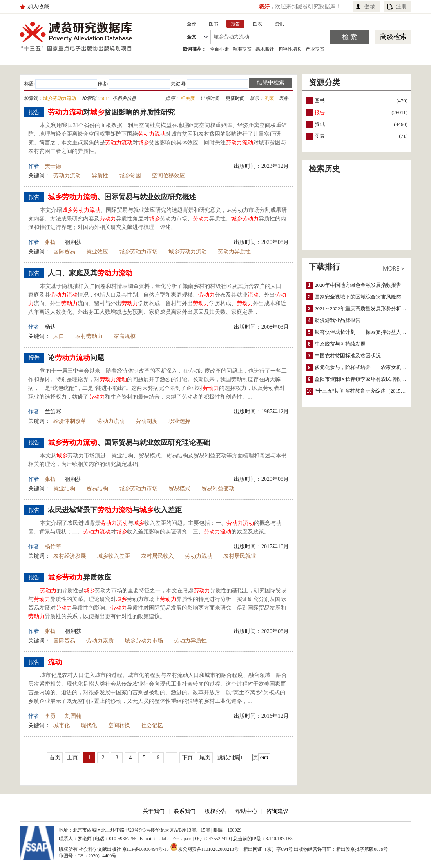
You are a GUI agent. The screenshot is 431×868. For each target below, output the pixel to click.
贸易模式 (179, 489)
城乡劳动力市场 (138, 252)
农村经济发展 (70, 556)
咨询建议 (277, 811)
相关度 (188, 98)
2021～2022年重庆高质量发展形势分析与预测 (366, 308)
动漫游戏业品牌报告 (338, 320)
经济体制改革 (70, 421)
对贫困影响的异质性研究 (111, 112)
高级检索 (393, 37)
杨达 (50, 327)
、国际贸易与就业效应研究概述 (122, 197)
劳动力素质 (100, 641)
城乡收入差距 (114, 556)
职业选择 (179, 421)
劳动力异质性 (234, 252)
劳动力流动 (67, 176)
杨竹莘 (53, 547)
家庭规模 (125, 336)
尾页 (205, 758)
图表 (320, 136)
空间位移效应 (168, 176)
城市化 (62, 725)
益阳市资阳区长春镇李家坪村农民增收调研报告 (368, 379)
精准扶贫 (242, 49)
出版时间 (210, 98)
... (172, 758)
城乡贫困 (130, 176)
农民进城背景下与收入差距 (115, 510)
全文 (192, 37)
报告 (320, 112)
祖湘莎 (73, 242)
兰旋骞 (53, 412)
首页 (55, 758)
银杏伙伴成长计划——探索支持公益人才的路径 (368, 332)
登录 (370, 6)
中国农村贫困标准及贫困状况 (348, 356)
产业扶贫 (315, 49)
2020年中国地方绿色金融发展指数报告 (358, 285)
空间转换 (119, 725)
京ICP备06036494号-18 (146, 849)
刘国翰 (73, 716)
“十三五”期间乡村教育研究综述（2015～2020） (368, 391)
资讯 (320, 124)
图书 (320, 101)
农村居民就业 (240, 556)
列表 (270, 98)
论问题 (76, 358)
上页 (72, 758)
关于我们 (154, 811)
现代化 (89, 725)
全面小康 (219, 49)
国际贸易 (64, 252)
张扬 (50, 242)
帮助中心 (246, 811)
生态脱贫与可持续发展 (340, 344)
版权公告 (215, 811)
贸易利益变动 (218, 489)
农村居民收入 (158, 556)
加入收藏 (38, 6)
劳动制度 (147, 421)
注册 (401, 6)
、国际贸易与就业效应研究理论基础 (129, 442)
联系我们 (185, 811)
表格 (284, 98)
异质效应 (80, 577)
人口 (59, 336)
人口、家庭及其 (90, 273)
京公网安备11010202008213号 (205, 847)
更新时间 (235, 98)
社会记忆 (152, 725)
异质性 (100, 176)
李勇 (50, 716)
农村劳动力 (89, 336)
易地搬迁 (265, 49)
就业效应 (97, 252)
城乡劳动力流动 (188, 252)
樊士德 (53, 166)
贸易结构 (97, 489)
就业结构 (64, 489)
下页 (187, 758)
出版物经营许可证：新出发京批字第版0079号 (341, 849)
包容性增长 (290, 49)
